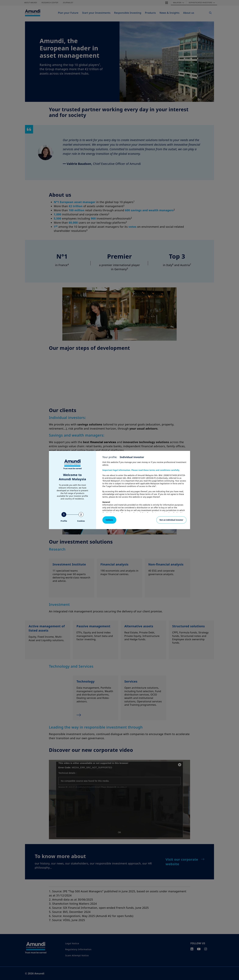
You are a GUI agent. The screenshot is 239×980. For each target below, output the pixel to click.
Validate (109, 520)
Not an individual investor (171, 520)
